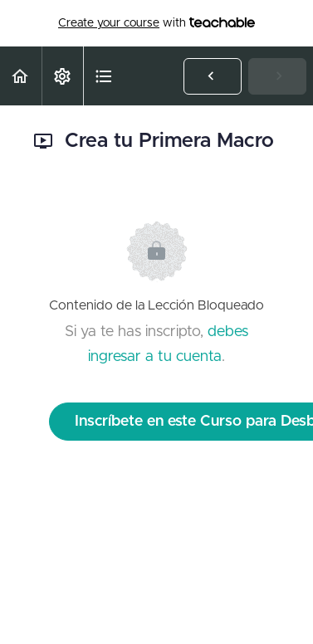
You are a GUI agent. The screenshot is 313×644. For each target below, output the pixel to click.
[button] (21, 76)
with (156, 23)
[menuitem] (62, 76)
